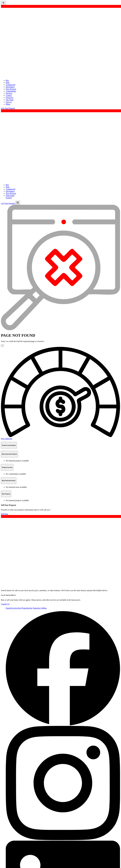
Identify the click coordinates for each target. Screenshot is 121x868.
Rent (8, 83)
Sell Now (5, 514)
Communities (11, 91)
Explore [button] (9, 198)
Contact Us (5, 604)
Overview (10, 98)
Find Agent (10, 196)
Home (8, 608)
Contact (9, 95)
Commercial (11, 85)
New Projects (11, 89)
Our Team (10, 100)
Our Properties (24, 608)
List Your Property (8, 108)
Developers (10, 87)
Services (9, 93)
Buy (7, 80)
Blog (45, 608)
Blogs (8, 104)
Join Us (9, 102)
